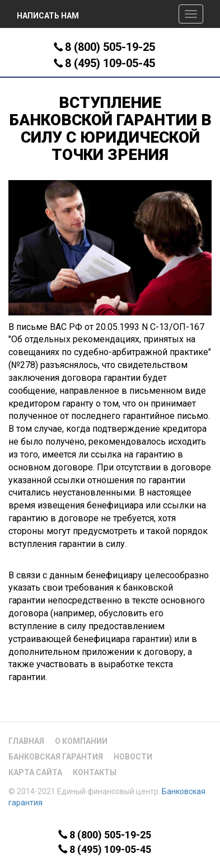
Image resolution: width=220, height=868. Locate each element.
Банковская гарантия (56, 757)
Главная (26, 741)
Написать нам (48, 16)
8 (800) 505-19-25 (110, 47)
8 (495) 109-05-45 (110, 63)
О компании (81, 741)
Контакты (95, 772)
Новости (133, 757)
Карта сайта (35, 772)
